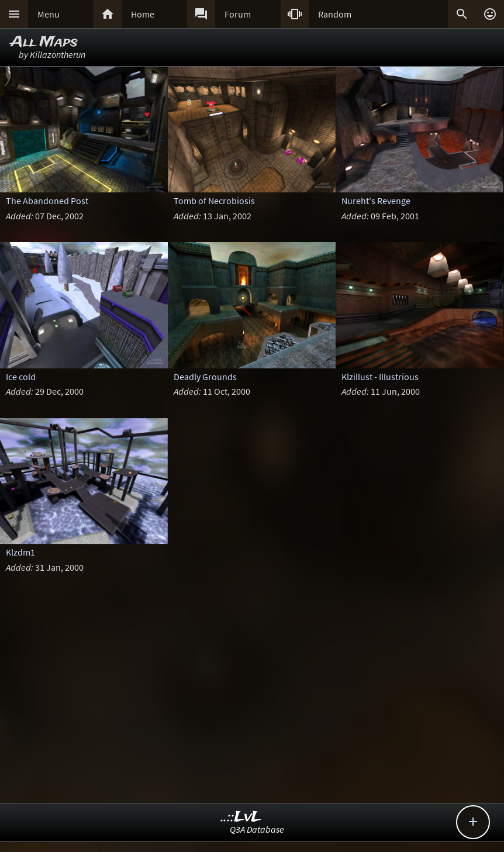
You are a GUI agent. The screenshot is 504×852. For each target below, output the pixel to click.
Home (143, 14)
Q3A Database (257, 829)
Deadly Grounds (205, 377)
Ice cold (21, 377)
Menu (49, 14)
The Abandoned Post (47, 201)
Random (335, 14)
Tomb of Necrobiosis (214, 201)
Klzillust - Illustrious (380, 377)
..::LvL (241, 817)
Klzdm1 (20, 552)
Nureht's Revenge (376, 201)
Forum (238, 14)
